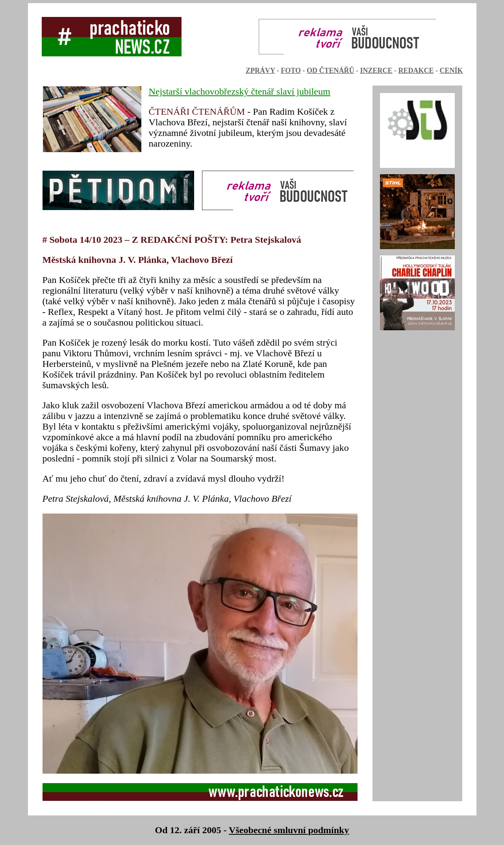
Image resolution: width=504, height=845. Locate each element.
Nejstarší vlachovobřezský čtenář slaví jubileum (240, 91)
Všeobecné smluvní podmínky (289, 830)
